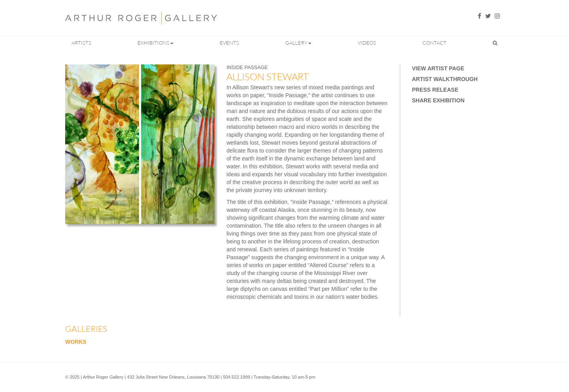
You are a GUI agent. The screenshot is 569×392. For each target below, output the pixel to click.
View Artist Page (438, 68)
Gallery (298, 43)
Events (229, 43)
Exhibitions (155, 43)
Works (76, 342)
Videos (367, 43)
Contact (434, 43)
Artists (81, 43)
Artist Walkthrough (445, 79)
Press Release (435, 90)
